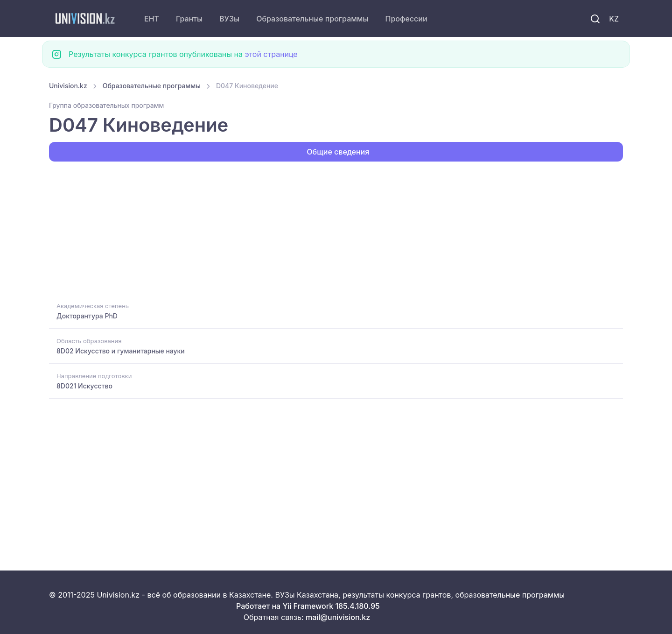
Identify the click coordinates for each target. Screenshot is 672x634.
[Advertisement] (329, 231)
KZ (614, 19)
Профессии (406, 19)
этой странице (271, 54)
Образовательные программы (312, 19)
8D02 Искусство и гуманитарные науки (121, 351)
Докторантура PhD (87, 316)
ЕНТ (152, 19)
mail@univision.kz (338, 617)
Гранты (189, 19)
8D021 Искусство (84, 386)
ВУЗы (229, 19)
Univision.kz (68, 86)
